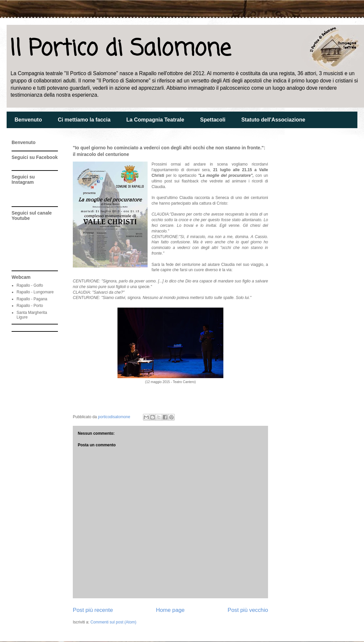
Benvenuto (28, 120)
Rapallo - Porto (30, 306)
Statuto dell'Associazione (273, 120)
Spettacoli (213, 120)
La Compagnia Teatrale (155, 120)
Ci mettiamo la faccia (84, 120)
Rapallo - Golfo (30, 285)
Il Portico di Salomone (120, 49)
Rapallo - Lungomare (35, 292)
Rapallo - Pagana (32, 299)
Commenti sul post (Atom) (113, 622)
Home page (170, 610)
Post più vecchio (248, 610)
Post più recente (93, 610)
